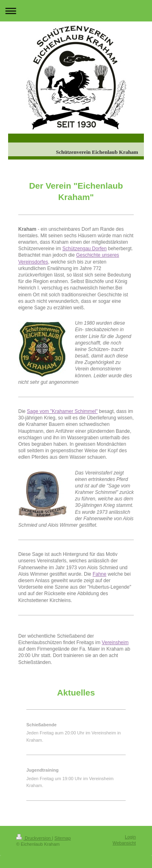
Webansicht (124, 843)
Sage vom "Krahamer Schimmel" (62, 411)
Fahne (99, 574)
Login (130, 837)
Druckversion (34, 838)
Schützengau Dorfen (85, 249)
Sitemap (62, 838)
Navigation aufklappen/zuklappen (76, 11)
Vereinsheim (115, 642)
